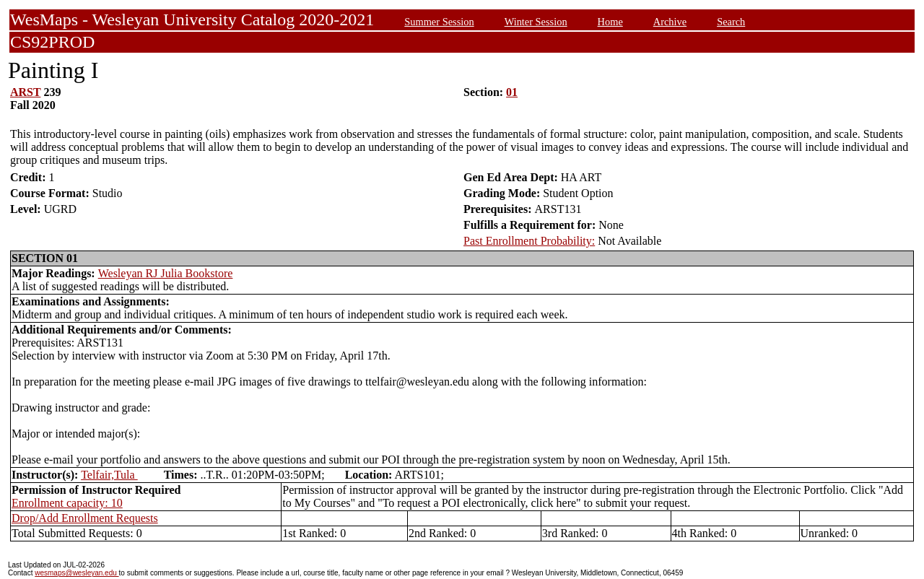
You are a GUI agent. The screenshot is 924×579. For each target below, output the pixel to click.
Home (610, 22)
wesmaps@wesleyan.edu (77, 573)
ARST (25, 92)
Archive (670, 22)
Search (731, 22)
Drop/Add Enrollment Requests (85, 518)
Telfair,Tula (109, 475)
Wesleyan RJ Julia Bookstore (166, 273)
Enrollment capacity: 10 (67, 503)
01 (512, 92)
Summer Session (439, 22)
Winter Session (536, 22)
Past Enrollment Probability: (529, 241)
